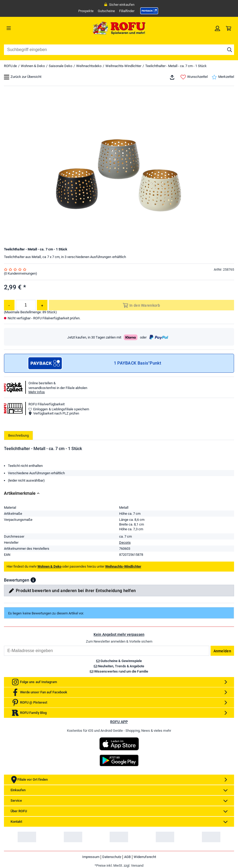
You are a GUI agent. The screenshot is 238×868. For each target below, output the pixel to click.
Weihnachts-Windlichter (123, 66)
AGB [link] (127, 857)
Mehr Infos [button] (37, 392)
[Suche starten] (230, 50)
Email (4, 646)
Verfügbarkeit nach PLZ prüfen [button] (54, 413)
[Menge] (26, 305)
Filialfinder (127, 11)
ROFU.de (10, 66)
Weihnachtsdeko (89, 66)
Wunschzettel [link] (194, 77)
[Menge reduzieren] (9, 305)
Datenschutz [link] (112, 857)
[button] (33, 580)
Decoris (125, 542)
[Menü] (33, 28)
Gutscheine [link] (106, 11)
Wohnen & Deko (33, 66)
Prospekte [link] (86, 11)
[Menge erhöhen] (42, 305)
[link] (149, 11)
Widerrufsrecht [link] (145, 857)
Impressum (91, 857)
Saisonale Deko (60, 66)
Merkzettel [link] (223, 77)
